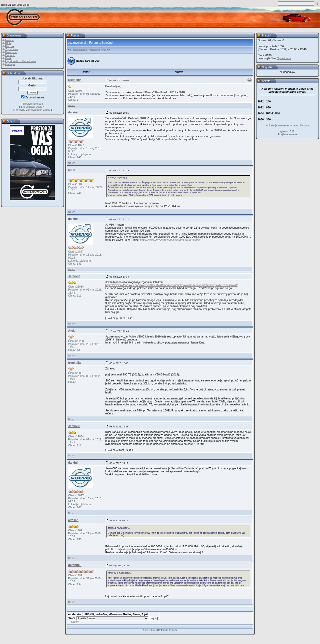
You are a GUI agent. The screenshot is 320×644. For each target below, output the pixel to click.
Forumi (94, 43)
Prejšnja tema (79, 50)
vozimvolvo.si (77, 43)
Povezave (11, 52)
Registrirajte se (32, 104)
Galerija (10, 64)
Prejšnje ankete (287, 134)
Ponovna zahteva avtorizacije (32, 110)
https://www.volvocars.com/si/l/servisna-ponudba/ (170, 240)
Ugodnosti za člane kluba (21, 61)
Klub (8, 43)
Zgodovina (12, 49)
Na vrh (72, 105)
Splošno (107, 43)
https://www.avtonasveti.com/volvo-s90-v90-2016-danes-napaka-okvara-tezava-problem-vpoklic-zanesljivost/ (171, 285)
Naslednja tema (97, 50)
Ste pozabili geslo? (32, 107)
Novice (9, 40)
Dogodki (10, 55)
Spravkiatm (284, 58)
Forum (9, 46)
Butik (8, 58)
